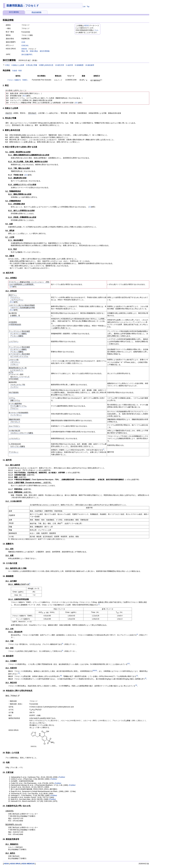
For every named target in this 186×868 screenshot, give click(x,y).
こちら (96, 30)
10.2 (26, 175)
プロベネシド (15, 422)
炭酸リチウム (15, 400)
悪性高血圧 (32, 113)
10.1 (77, 103)
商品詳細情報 (36, 12)
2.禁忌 (7, 65)
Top (88, 7)
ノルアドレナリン (17, 300)
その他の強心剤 (14, 431)
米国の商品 (34, 51)
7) (129, 664)
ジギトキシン (15, 362)
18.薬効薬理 (90, 65)
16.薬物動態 (79, 65)
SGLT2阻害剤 (14, 393)
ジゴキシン (14, 364)
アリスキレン (14, 452)
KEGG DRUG (15, 864)
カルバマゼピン (14, 426)
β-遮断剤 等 (15, 316)
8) (93, 671)
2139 (23, 42)
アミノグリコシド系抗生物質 (19, 331)
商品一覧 (25, 51)
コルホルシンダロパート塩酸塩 (22, 433)
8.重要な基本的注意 (46, 65)
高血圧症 (9, 113)
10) (96, 671)
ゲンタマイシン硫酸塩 (18, 334)
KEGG (86, 26)
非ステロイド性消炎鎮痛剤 (18, 413)
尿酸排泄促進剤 (14, 419)
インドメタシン (16, 415)
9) (94, 671)
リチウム (12, 398)
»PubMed (61, 777)
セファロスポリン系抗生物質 (19, 354)
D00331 (24, 49)
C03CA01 (25, 46)
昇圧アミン (13, 295)
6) (128, 664)
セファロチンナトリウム (19, 356)
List (84, 7)
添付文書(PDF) (27, 55)
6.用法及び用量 (32, 65)
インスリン (14, 387)
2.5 (11, 287)
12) (137, 676)
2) (30, 584)
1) (104, 449)
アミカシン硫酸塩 (17, 336)
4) (137, 634)
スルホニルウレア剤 (18, 385)
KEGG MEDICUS (28, 864)
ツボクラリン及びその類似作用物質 (22, 305)
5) (62, 644)
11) (19, 673)
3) (99, 604)
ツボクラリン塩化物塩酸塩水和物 (23, 308)
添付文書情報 (14, 12)
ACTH (11, 372)
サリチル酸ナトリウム (18, 406)
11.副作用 (69, 65)
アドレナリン (15, 297)
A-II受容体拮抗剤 (15, 325)
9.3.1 (25, 96)
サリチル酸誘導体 (15, 404)
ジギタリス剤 (14, 360)
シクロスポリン (14, 438)
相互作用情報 (45, 51)
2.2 (90, 207)
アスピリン (14, 408)
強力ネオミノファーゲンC (20, 377)
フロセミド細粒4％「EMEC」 (18, 80)
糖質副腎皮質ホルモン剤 (18, 368)
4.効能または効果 (18, 65)
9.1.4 (12, 302)
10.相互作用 (59, 65)
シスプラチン (14, 342)
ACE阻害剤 (13, 322)
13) (136, 685)
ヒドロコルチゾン (17, 370)
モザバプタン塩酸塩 (18, 446)
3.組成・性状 (17, 71)
